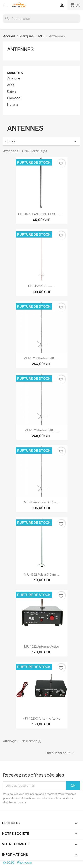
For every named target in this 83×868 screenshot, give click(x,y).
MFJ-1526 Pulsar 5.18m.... (42, 430)
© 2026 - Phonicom (17, 863)
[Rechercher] (41, 19)
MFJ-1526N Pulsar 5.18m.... (42, 358)
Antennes (20, 49)
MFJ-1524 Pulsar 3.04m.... (42, 502)
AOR (11, 85)
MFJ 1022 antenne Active (42, 646)
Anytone (14, 78)
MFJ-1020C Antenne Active (41, 718)
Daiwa (12, 92)
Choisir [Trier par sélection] (41, 141)
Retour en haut (61, 753)
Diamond (14, 98)
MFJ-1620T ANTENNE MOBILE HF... (42, 214)
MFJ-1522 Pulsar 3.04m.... (41, 574)
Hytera (13, 105)
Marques (15, 73)
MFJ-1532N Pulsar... (41, 286)
